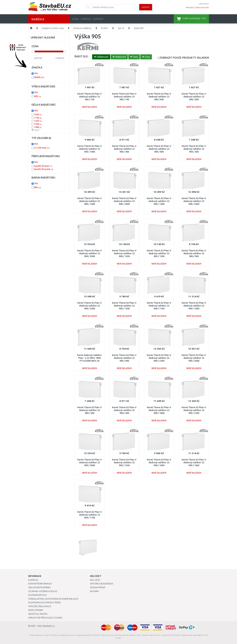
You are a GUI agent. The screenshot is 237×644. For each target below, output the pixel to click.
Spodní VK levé (43, 166)
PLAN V (105, 28)
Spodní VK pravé (44, 169)
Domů (76, 19)
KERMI (39, 77)
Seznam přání (97, 587)
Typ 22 (121, 28)
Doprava (86, 19)
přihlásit (190, 8)
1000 (38, 115)
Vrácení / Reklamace (40, 606)
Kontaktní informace (40, 584)
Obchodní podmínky (39, 587)
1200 (38, 121)
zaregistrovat (202, 8)
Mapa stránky (36, 610)
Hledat (146, 7)
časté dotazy (204, 4)
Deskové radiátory (82, 28)
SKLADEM (184, 58)
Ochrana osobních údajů (43, 591)
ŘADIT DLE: (81, 56)
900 (38, 96)
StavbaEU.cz (49, 626)
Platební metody (37, 595)
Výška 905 (139, 28)
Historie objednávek (102, 584)
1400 (38, 127)
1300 (38, 124)
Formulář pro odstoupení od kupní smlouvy (53, 599)
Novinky (94, 591)
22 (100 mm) (42, 148)
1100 (38, 118)
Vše (36, 73)
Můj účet (95, 580)
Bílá (38, 187)
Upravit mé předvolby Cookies (45, 618)
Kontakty (98, 19)
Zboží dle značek (38, 614)
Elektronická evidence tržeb (44, 603)
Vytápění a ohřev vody (53, 28)
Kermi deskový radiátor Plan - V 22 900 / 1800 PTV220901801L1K (89, 358)
